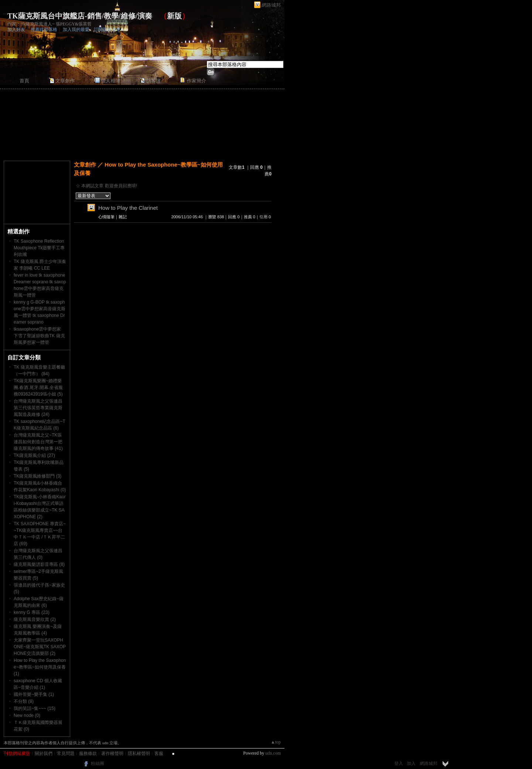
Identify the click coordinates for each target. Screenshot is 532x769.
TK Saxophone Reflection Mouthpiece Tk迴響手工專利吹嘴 (39, 248)
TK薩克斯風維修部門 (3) (37, 476)
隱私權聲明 (139, 753)
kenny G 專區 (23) (32, 612)
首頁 (24, 81)
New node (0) (27, 715)
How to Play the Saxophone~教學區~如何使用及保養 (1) (40, 667)
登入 (399, 763)
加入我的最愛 (76, 30)
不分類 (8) (24, 701)
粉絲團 (98, 763)
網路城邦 (271, 5)
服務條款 (88, 753)
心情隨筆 (106, 217)
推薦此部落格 (44, 30)
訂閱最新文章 (107, 30)
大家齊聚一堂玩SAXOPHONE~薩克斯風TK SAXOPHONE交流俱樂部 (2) (40, 647)
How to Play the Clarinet (128, 208)
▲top (276, 742)
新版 (174, 16)
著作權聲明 (112, 753)
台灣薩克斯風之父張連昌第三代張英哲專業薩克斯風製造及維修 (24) (38, 408)
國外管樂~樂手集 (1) (34, 694)
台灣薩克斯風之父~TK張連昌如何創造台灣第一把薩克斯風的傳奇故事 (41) (38, 442)
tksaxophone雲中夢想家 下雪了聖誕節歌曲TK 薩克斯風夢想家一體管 (39, 336)
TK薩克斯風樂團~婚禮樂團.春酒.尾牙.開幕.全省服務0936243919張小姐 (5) (38, 387)
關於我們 (44, 753)
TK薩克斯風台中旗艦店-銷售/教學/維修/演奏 (80, 16)
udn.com (273, 753)
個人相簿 (110, 81)
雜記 (123, 217)
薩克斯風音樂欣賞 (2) (35, 619)
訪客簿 (154, 81)
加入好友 (16, 30)
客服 (159, 753)
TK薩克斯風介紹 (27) (34, 455)
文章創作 (65, 81)
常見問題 (66, 753)
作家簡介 (197, 81)
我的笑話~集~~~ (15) (35, 708)
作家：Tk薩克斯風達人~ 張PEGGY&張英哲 (50, 24)
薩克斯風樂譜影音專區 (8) (39, 564)
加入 (411, 763)
